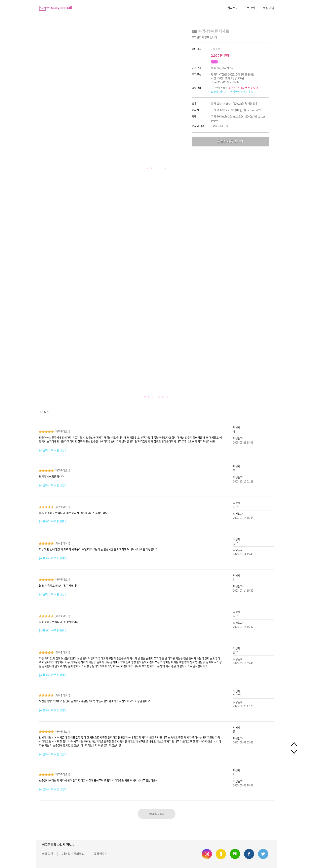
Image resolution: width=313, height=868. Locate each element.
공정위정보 (101, 854)
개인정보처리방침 (73, 854)
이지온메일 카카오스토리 (221, 854)
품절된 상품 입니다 (230, 141)
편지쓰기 (233, 8)
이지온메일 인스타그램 (207, 854)
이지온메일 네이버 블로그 (235, 854)
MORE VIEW (157, 814)
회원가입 (269, 8)
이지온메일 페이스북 (249, 854)
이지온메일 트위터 (263, 854)
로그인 (251, 8)
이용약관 (48, 854)
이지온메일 (55, 8)
